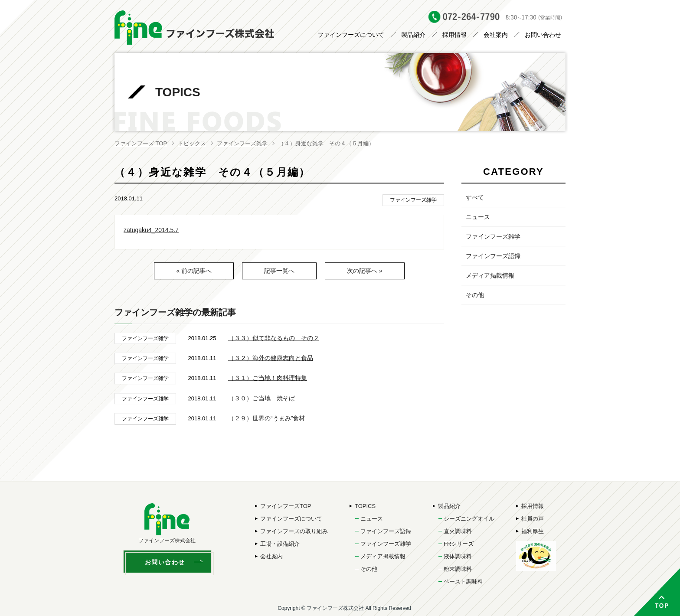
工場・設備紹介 (280, 544)
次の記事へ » (365, 271)
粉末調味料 (458, 569)
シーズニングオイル (469, 519)
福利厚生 (533, 531)
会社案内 (496, 35)
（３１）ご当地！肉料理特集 (268, 378)
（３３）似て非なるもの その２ (274, 338)
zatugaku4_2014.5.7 (151, 230)
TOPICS (365, 506)
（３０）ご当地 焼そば (262, 398)
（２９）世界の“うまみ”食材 (266, 418)
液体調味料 (458, 556)
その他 (475, 295)
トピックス (192, 143)
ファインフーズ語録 (493, 256)
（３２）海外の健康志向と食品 (271, 358)
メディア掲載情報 (490, 275)
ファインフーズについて (351, 35)
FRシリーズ (459, 544)
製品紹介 (413, 35)
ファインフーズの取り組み (294, 531)
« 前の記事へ (194, 271)
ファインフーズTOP (286, 506)
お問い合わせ (543, 35)
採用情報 (454, 35)
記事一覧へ (279, 271)
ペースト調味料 (463, 582)
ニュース (478, 217)
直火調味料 (458, 531)
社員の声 (533, 519)
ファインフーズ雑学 (242, 143)
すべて (475, 197)
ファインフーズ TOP (141, 143)
